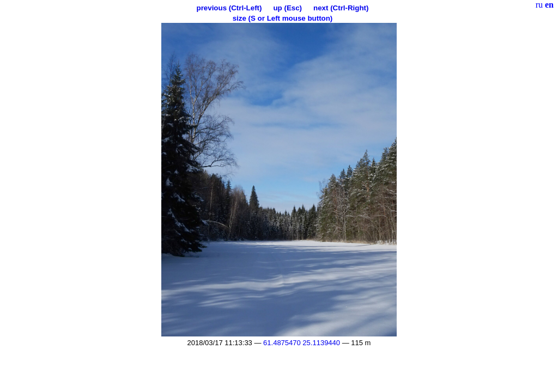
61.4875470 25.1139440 (302, 343)
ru (539, 5)
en (549, 5)
